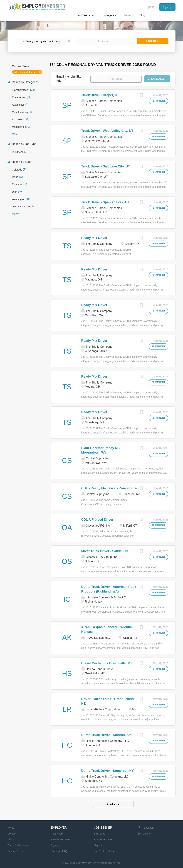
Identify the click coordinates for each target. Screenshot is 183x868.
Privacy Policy (15, 851)
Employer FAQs (60, 851)
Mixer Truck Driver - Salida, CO (105, 551)
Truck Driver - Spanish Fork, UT (105, 202)
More (15, 134)
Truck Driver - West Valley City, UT (107, 131)
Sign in (150, 7)
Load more (113, 804)
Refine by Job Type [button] (24, 144)
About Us (13, 840)
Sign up (167, 7)
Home (11, 828)
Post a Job (57, 834)
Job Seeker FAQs (104, 851)
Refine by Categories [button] (25, 82)
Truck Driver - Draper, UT (100, 95)
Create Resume (103, 840)
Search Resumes (60, 840)
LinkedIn (147, 834)
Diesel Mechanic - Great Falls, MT (107, 663)
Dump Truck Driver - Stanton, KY (106, 735)
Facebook (148, 828)
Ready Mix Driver (94, 238)
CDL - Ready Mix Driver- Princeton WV (111, 488)
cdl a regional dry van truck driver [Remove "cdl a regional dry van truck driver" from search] (28, 72)
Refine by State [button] (21, 162)
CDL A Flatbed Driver (97, 520)
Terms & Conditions (18, 845)
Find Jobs (153, 41)
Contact (12, 834)
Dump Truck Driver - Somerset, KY (108, 771)
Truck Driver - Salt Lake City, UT (106, 166)
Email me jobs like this (69, 79)
